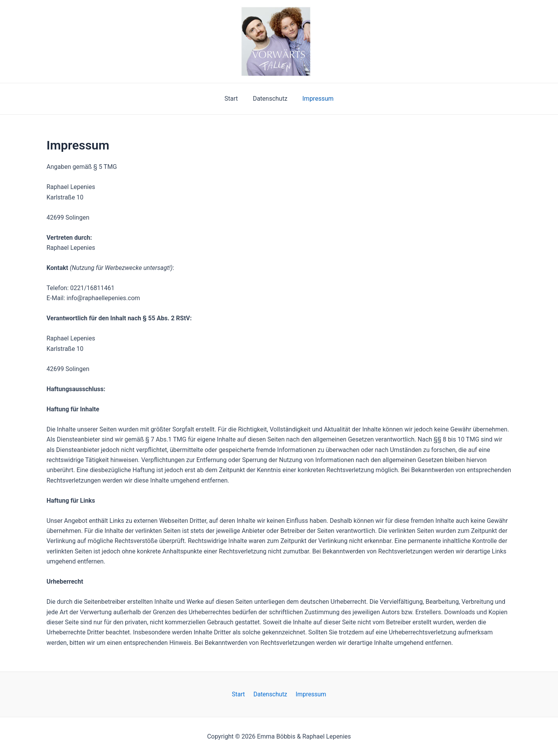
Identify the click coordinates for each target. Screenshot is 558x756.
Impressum (316, 99)
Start (234, 99)
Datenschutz (270, 99)
